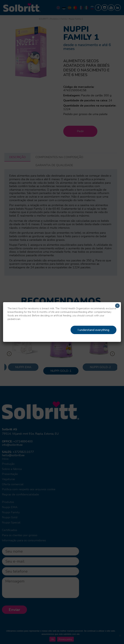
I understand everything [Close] (93, 330)
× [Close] (117, 306)
